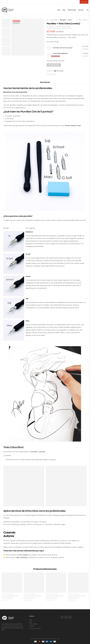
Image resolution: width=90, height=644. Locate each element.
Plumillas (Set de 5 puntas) (63, 48)
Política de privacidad (35, 628)
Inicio (59, 10)
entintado (58, 28)
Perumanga (59, 71)
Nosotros (81, 10)
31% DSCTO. (16, 21)
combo (54, 28)
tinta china (69, 28)
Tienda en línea (72, 10)
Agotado (16, 23)
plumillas (64, 28)
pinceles (42, 452)
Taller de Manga (22, 557)
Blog (64, 10)
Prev (79, 20)
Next (85, 20)
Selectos (69, 26)
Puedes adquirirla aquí (73, 126)
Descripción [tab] (45, 82)
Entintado (54, 20)
